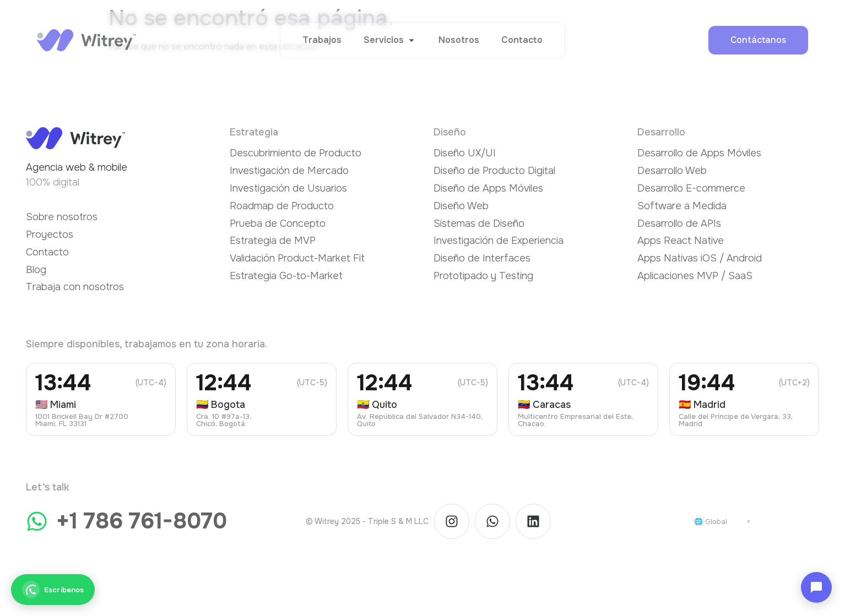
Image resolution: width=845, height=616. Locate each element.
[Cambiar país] (722, 522)
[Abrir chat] (816, 587)
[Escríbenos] (53, 590)
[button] (390, 40)
